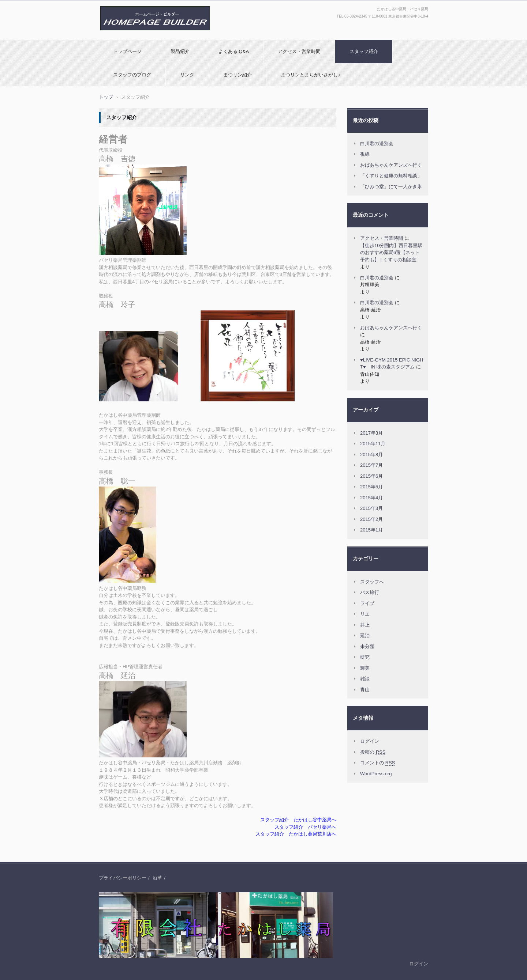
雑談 (365, 679)
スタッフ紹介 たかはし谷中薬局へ (298, 820)
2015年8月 (371, 455)
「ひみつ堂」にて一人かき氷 (391, 187)
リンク (187, 75)
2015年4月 (371, 498)
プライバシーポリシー (123, 878)
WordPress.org (376, 774)
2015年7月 (371, 465)
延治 (365, 635)
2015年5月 (371, 487)
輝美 (365, 668)
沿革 (157, 878)
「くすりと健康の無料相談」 (391, 176)
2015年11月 (373, 444)
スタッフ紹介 (364, 51)
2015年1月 (371, 530)
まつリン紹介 (238, 75)
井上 (365, 625)
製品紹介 (180, 51)
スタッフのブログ (132, 75)
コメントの (378, 763)
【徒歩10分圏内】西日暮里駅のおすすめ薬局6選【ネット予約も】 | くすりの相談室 (391, 253)
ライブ (367, 603)
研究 (365, 657)
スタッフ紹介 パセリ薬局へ (305, 827)
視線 (365, 154)
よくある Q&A (234, 51)
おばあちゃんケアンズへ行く (391, 165)
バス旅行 (370, 592)
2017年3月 (371, 433)
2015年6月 (371, 476)
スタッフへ (372, 582)
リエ (365, 614)
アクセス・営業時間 (299, 51)
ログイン (370, 741)
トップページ (127, 51)
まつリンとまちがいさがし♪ (311, 75)
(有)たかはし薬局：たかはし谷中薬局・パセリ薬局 (153, 38)
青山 (365, 690)
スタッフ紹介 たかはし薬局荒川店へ (296, 834)
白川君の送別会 (377, 143)
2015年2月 (371, 519)
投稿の (373, 752)
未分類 (367, 646)
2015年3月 (371, 508)
